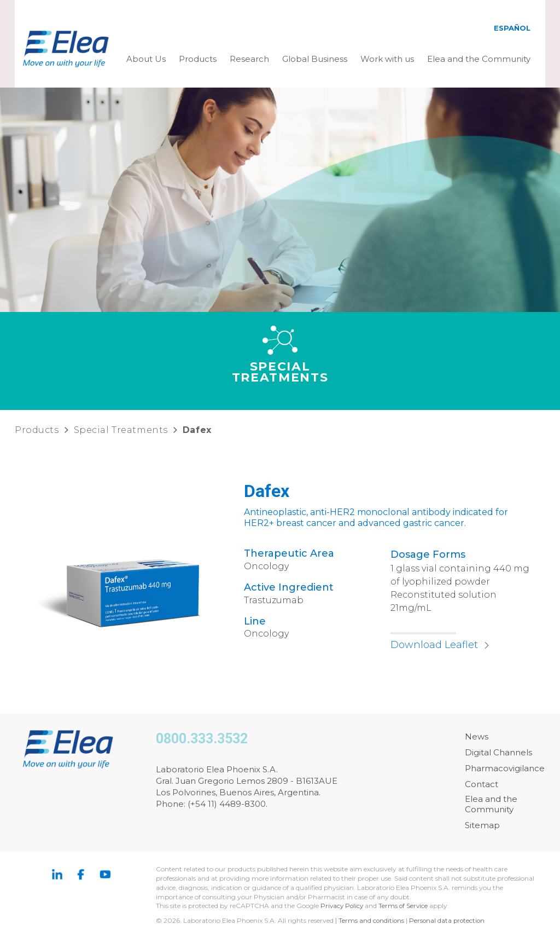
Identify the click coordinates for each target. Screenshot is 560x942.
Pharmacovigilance (505, 768)
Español (512, 28)
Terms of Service (406, 906)
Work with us (387, 59)
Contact (482, 784)
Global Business (315, 59)
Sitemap (482, 825)
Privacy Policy (343, 906)
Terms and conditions (372, 920)
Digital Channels (498, 752)
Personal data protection (449, 920)
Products (198, 59)
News (477, 736)
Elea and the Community (479, 59)
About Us (146, 59)
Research (249, 59)
